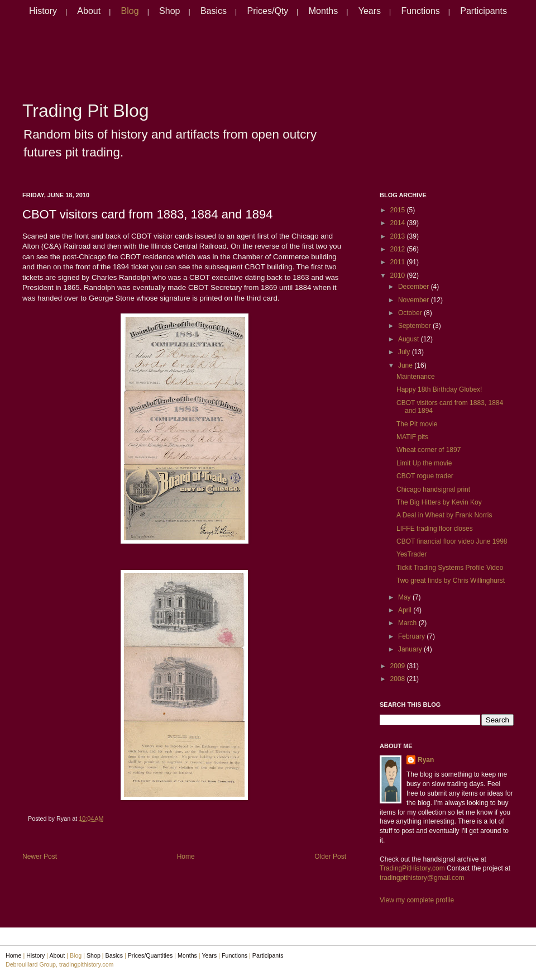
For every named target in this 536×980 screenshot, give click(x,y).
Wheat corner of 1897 (429, 450)
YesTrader (411, 554)
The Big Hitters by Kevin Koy (439, 502)
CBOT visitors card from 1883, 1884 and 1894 (147, 214)
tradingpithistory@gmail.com (422, 878)
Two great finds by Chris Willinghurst (451, 581)
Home (186, 857)
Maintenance (416, 377)
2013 (399, 236)
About (89, 11)
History (43, 11)
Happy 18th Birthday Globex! (439, 389)
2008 (399, 679)
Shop (169, 11)
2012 (399, 249)
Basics (214, 11)
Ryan (426, 760)
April (406, 610)
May (405, 597)
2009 (399, 666)
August (410, 339)
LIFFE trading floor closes (435, 529)
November (415, 300)
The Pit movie (417, 424)
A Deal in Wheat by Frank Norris (444, 515)
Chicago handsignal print (433, 489)
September (415, 326)
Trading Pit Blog (85, 111)
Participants (484, 11)
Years (370, 11)
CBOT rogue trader (425, 476)
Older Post (330, 857)
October (411, 313)
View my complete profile (417, 900)
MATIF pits (412, 437)
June (406, 365)
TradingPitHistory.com (412, 868)
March (408, 623)
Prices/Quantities (150, 955)
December (415, 287)
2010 (399, 275)
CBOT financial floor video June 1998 (452, 541)
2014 (399, 223)
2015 (399, 210)
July (405, 352)
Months (323, 11)
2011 (399, 262)
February (412, 636)
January (411, 649)
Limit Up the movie (424, 463)
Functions (420, 11)
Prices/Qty (268, 11)
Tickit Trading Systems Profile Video (450, 568)
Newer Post (40, 857)
